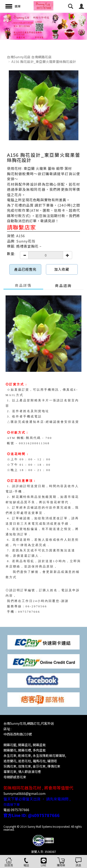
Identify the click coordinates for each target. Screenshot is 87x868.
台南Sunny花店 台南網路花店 (29, 57)
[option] (43, 26)
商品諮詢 (63, 285)
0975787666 (29, 612)
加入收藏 (62, 269)
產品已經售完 (25, 269)
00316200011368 (34, 443)
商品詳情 (23, 285)
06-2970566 (36, 606)
